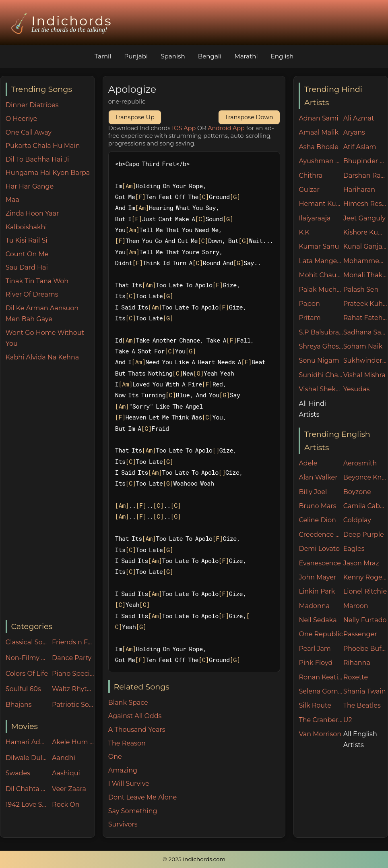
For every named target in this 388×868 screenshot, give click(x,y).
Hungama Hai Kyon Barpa (48, 173)
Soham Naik (363, 346)
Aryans (354, 132)
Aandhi (64, 758)
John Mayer (317, 577)
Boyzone (357, 492)
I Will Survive (129, 784)
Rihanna (357, 663)
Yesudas (357, 389)
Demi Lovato (319, 549)
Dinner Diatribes (32, 105)
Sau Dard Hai (27, 267)
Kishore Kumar (365, 232)
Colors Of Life (27, 674)
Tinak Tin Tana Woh (37, 281)
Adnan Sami (318, 118)
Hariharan (359, 190)
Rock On (66, 805)
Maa (12, 200)
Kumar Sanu (319, 246)
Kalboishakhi (26, 227)
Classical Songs (27, 642)
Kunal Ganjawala (365, 246)
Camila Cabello (365, 506)
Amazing (123, 770)
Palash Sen (361, 290)
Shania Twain (365, 691)
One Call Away (29, 132)
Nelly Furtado (365, 620)
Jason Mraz (361, 563)
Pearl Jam (315, 649)
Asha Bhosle (318, 147)
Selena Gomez (321, 691)
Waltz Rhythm (73, 689)
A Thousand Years (137, 730)
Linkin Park (317, 591)
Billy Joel (313, 492)
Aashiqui (66, 773)
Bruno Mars (317, 506)
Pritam (310, 318)
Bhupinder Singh (365, 161)
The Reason (127, 743)
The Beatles (362, 705)
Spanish (173, 56)
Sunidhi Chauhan (321, 375)
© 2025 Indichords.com (194, 859)
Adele (308, 463)
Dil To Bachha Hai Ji (37, 159)
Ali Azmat (359, 118)
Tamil (103, 56)
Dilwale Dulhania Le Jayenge (27, 758)
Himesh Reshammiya (365, 204)
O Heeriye (22, 119)
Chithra (311, 175)
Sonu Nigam (319, 360)
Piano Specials (73, 674)
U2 (348, 720)
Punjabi (136, 56)
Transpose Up (135, 117)
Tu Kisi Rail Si (27, 240)
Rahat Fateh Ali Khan (365, 318)
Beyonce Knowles (365, 477)
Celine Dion (317, 520)
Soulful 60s (23, 689)
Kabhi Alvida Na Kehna (42, 357)
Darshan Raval (365, 175)
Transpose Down (249, 117)
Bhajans (19, 705)
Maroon (356, 606)
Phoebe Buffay (365, 649)
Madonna (314, 606)
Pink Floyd (316, 663)
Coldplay (357, 520)
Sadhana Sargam (365, 332)
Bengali (210, 56)
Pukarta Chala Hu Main (43, 146)
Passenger (360, 634)
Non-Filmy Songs (27, 658)
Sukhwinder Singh (365, 360)
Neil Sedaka (318, 620)
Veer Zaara (69, 789)
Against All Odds (135, 716)
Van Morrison (320, 734)
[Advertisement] (50, 491)
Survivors (123, 824)
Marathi (246, 56)
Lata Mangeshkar (321, 261)
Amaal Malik (319, 132)
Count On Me (27, 254)
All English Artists (360, 739)
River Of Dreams (32, 294)
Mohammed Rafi (365, 261)
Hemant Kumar (321, 204)
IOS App (184, 128)
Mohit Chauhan (321, 275)
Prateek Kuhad (365, 304)
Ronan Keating (321, 677)
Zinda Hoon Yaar (32, 213)
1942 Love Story (27, 805)
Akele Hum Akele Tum (73, 742)
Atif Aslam (360, 147)
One (115, 757)
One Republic (321, 634)
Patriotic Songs (73, 705)
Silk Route (315, 705)
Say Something (133, 811)
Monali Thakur (365, 275)
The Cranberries (321, 720)
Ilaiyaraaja (315, 218)
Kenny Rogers (365, 577)
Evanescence (320, 563)
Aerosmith (360, 463)
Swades (18, 773)
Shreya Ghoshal (321, 346)
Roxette (356, 677)
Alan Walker (318, 477)
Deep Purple (364, 535)
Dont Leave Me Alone (142, 797)
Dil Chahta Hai (27, 789)
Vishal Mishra (364, 375)
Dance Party (72, 658)
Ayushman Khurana (321, 161)
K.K (304, 232)
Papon (309, 304)
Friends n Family (73, 642)
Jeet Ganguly (364, 218)
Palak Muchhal (321, 290)
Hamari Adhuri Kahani (27, 742)
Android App (226, 128)
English (282, 56)
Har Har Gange (30, 186)
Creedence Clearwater (321, 535)
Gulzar (309, 190)
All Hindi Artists (312, 409)
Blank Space (128, 703)
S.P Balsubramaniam (321, 332)
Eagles (354, 549)
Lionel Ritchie (365, 591)
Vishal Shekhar (321, 389)
